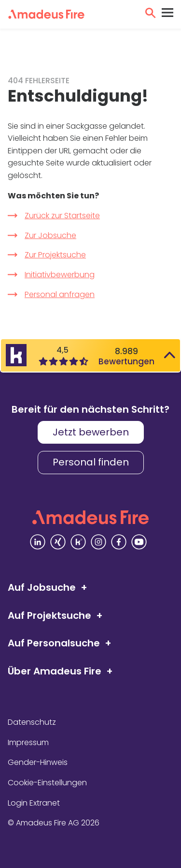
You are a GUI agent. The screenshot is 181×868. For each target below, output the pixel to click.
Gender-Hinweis (38, 762)
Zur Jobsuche (50, 235)
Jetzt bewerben (91, 432)
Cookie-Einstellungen (47, 783)
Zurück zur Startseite (62, 216)
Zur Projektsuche (55, 255)
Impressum (28, 742)
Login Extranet (34, 803)
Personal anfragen (60, 294)
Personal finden (91, 462)
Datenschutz (32, 722)
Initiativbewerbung (60, 275)
